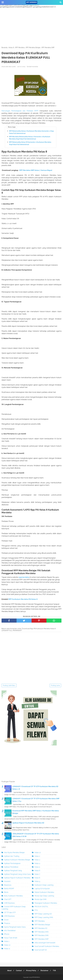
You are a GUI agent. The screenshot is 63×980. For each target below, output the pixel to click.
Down (6, 920)
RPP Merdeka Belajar (42, 925)
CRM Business (9, 916)
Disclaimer (44, 971)
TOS (54, 971)
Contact (19, 971)
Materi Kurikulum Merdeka (44, 892)
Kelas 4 (37, 863)
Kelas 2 (37, 856)
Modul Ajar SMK (41, 899)
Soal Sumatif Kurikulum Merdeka (47, 946)
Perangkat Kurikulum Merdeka (46, 903)
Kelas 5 (37, 867)
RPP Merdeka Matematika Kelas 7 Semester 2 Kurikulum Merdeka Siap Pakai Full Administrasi (30, 138)
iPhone (7, 934)
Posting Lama (55, 685)
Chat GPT (8, 899)
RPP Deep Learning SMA (44, 917)
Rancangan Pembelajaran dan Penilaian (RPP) (20, 111)
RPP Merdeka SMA (42, 932)
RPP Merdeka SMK (42, 935)
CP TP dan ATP (10, 913)
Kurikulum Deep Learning (44, 885)
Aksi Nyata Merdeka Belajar (14, 852)
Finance (7, 923)
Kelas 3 (37, 860)
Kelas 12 (38, 852)
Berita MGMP (9, 889)
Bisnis (6, 892)
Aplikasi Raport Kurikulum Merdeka (17, 878)
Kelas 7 (37, 874)
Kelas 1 (7, 941)
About (9, 971)
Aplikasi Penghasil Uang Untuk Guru (17, 874)
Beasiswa (8, 885)
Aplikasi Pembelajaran (12, 863)
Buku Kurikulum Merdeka (13, 896)
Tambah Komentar (32, 67)
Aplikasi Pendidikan (11, 867)
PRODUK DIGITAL (41, 907)
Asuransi (7, 881)
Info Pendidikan (10, 931)
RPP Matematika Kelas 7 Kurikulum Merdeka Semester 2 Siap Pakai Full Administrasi (31, 132)
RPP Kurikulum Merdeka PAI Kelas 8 (23, 599)
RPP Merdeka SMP (42, 939)
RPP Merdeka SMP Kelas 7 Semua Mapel (36, 170)
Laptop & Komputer (42, 889)
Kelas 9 (37, 881)
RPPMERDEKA (36, 977)
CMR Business (9, 903)
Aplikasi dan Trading (12, 856)
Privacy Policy (31, 971)
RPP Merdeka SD (41, 928)
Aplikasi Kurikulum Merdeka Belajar (17, 860)
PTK (36, 910)
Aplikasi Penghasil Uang (13, 871)
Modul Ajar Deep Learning (44, 896)
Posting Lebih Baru (9, 685)
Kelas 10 (7, 945)
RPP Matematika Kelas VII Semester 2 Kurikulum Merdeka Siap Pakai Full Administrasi (30, 143)
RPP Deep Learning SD (43, 914)
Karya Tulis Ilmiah (11, 938)
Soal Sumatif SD (41, 950)
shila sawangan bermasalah (45, 943)
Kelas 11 (7, 949)
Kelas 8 (37, 878)
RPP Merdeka (40, 921)
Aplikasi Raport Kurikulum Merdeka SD (28, 823)
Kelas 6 (37, 871)
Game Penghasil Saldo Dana (15, 927)
